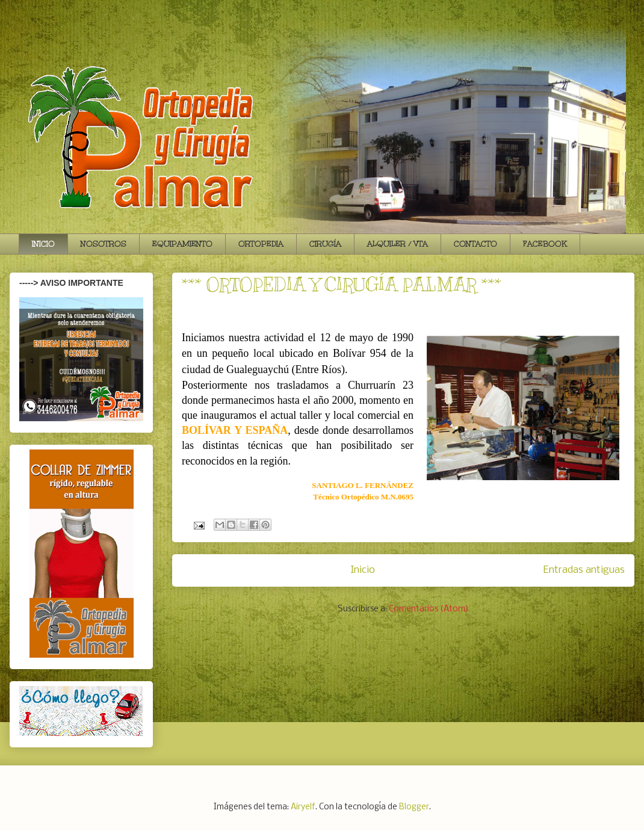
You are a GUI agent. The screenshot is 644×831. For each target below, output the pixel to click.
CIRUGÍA (325, 244)
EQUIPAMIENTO (182, 244)
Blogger (414, 807)
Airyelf (303, 807)
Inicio (363, 570)
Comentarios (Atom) (429, 609)
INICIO (43, 244)
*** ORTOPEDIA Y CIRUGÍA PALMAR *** (342, 285)
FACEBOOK (545, 244)
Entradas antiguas (584, 570)
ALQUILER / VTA (398, 244)
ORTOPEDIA (261, 244)
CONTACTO (475, 244)
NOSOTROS (104, 244)
